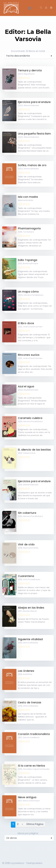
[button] (51, 8)
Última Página (35, 824)
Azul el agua (26, 386)
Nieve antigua (27, 797)
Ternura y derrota (30, 70)
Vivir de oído (26, 544)
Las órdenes (26, 671)
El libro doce (26, 323)
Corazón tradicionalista (34, 734)
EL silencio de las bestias (34, 450)
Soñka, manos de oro (32, 165)
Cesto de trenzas (30, 702)
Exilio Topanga (28, 260)
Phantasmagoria (29, 228)
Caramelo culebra (30, 418)
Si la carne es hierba (31, 766)
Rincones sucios (29, 355)
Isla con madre (28, 197)
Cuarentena (26, 576)
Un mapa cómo (28, 292)
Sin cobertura (27, 513)
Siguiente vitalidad (30, 639)
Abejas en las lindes (31, 608)
